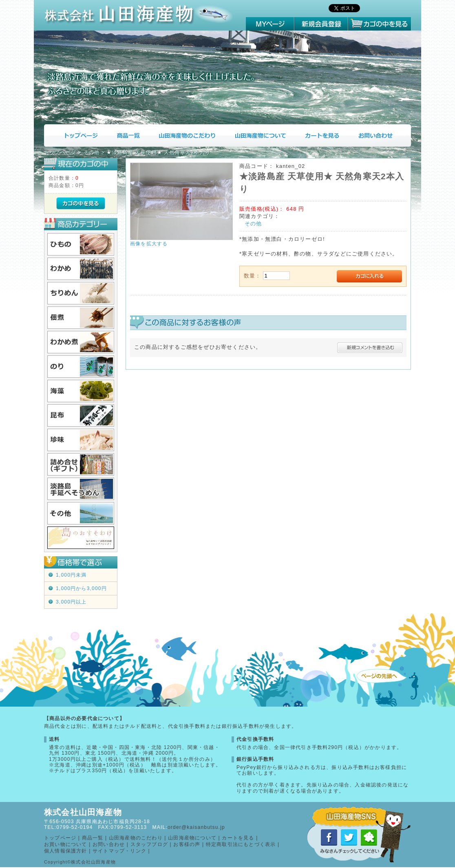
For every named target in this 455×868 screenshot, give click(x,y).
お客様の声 (187, 844)
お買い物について (66, 844)
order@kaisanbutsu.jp (196, 827)
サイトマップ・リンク (119, 851)
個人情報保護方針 (66, 851)
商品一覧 (128, 135)
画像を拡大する (149, 243)
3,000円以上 (71, 602)
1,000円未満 (71, 575)
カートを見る (322, 135)
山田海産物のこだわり (187, 135)
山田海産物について (260, 135)
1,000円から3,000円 (81, 588)
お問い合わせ (380, 135)
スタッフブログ (149, 844)
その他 (253, 224)
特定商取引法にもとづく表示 (241, 844)
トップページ (75, 135)
